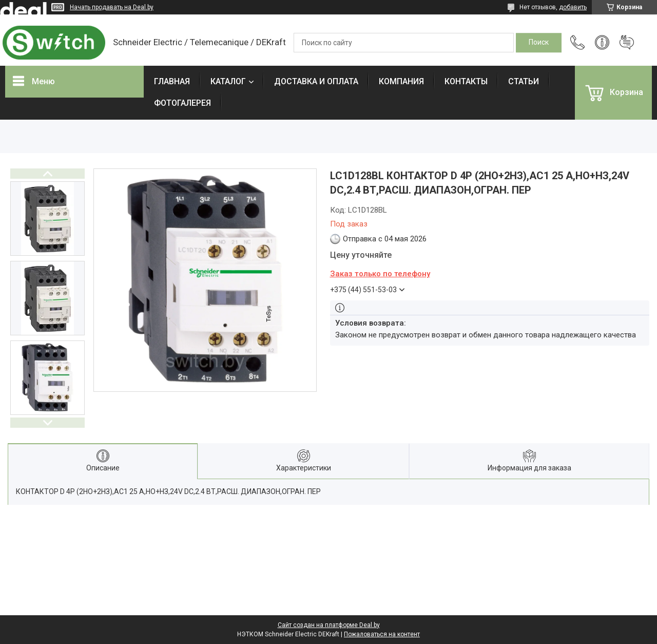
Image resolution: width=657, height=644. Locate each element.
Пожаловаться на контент (382, 634)
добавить (573, 7)
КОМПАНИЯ (401, 81)
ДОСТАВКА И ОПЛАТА (316, 81)
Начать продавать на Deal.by (112, 7)
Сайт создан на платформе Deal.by (329, 625)
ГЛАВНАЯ (172, 81)
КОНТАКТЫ (466, 81)
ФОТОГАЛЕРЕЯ (182, 103)
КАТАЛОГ (228, 81)
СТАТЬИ (524, 81)
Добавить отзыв (627, 43)
